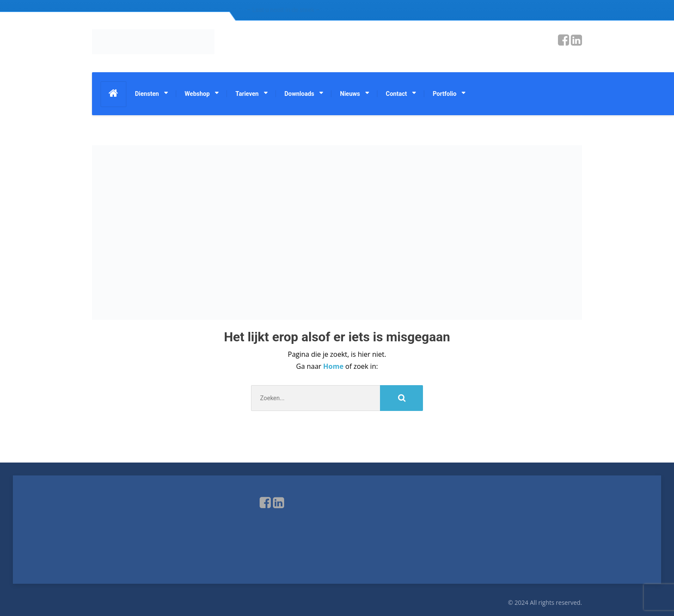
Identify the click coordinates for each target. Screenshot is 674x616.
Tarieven (247, 94)
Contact (397, 94)
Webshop (197, 94)
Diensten (147, 94)
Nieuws (350, 94)
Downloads (299, 94)
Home (334, 366)
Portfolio (445, 94)
